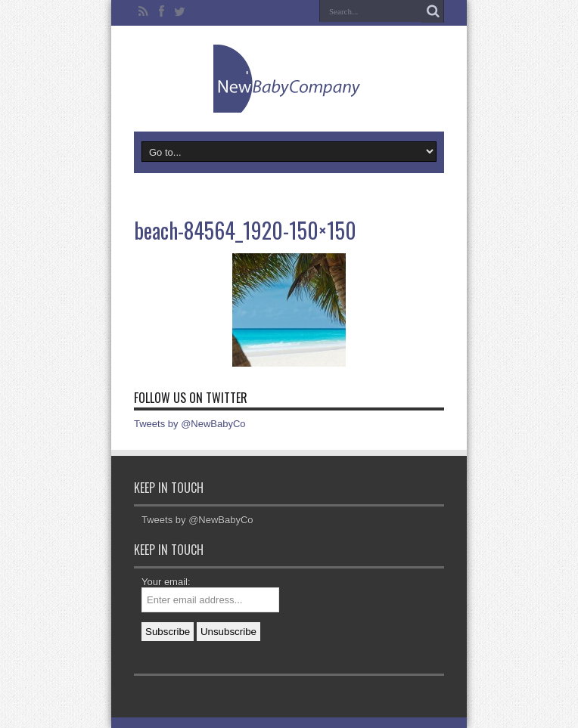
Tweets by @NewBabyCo (190, 424)
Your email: (166, 582)
